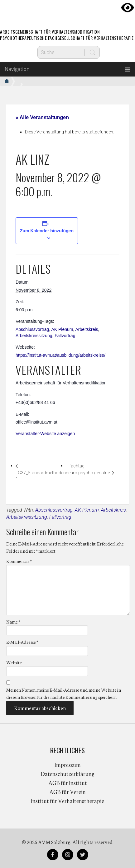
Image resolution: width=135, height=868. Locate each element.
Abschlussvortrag (32, 329)
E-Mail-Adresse (22, 642)
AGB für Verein (67, 791)
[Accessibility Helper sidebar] (128, 7)
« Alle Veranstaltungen (42, 117)
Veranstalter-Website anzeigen (45, 434)
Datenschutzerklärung (68, 773)
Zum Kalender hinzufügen (47, 231)
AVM (68, 11)
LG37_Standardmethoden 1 (41, 476)
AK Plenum (62, 329)
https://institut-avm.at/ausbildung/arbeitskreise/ (60, 355)
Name (13, 622)
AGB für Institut (68, 782)
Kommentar (19, 561)
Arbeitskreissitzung (34, 336)
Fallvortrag (65, 336)
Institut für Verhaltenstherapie (67, 801)
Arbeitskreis (87, 329)
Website (14, 662)
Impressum (68, 764)
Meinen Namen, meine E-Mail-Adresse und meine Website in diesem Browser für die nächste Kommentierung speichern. (64, 693)
